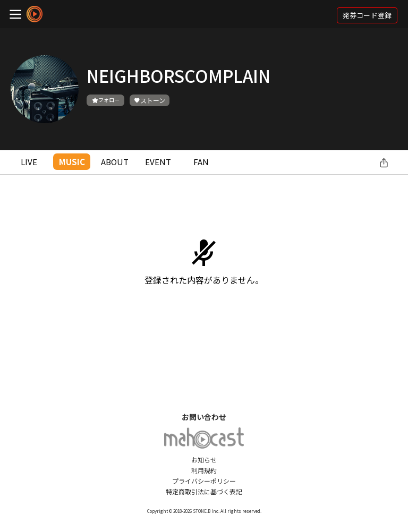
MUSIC (72, 162)
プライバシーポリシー (204, 481)
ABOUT (115, 162)
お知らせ (204, 460)
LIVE (29, 162)
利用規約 (204, 470)
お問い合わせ (204, 417)
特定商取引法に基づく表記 (204, 491)
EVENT (158, 162)
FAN (201, 162)
